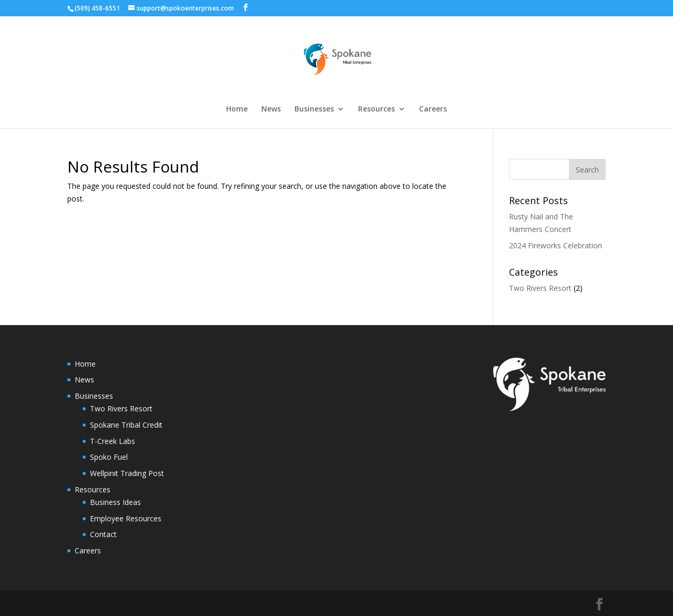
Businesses (314, 109)
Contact (103, 534)
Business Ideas (115, 502)
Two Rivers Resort (540, 288)
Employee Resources (126, 518)
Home (237, 109)
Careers (433, 109)
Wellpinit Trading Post (127, 473)
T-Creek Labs (113, 441)
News (271, 109)
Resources (376, 109)
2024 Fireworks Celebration (555, 245)
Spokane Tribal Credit (126, 425)
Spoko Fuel (109, 457)
